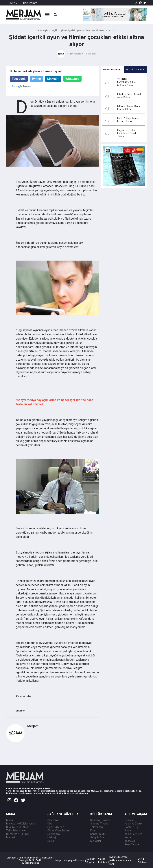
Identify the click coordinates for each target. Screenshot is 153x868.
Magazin (11, 837)
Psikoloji (129, 820)
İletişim (59, 861)
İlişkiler (129, 831)
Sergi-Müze (97, 837)
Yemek (129, 837)
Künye (67, 861)
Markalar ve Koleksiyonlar (21, 824)
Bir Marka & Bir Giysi (18, 834)
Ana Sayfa (43, 31)
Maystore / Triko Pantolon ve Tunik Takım (127, 133)
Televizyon (97, 827)
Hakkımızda (79, 861)
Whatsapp (72, 79)
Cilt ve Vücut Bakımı (59, 831)
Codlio (39, 860)
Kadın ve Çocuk (133, 824)
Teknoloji (130, 841)
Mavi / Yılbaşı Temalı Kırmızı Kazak (128, 120)
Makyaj (52, 837)
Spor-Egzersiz (56, 827)
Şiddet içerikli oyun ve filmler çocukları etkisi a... (86, 31)
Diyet (50, 824)
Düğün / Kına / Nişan (18, 827)
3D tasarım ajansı (31, 863)
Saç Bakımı (54, 834)
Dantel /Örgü (132, 827)
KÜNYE (13, 3)
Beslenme (53, 820)
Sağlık (54, 31)
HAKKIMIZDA (30, 3)
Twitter (36, 79)
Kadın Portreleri (133, 834)
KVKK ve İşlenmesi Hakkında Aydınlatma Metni (120, 861)
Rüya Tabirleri (132, 844)
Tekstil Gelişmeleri (17, 831)
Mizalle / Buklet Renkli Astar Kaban (129, 96)
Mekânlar (96, 841)
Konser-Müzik (98, 834)
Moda (10, 820)
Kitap (93, 831)
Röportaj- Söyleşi (100, 820)
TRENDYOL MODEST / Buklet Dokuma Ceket (127, 82)
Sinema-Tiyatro (99, 824)
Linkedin (53, 79)
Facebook (19, 79)
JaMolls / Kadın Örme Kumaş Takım (129, 108)
